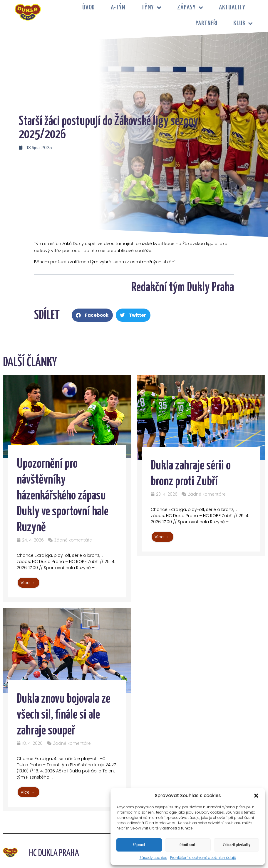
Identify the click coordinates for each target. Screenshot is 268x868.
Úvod (89, 8)
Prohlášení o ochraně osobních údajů (203, 858)
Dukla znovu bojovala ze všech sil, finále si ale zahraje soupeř (63, 715)
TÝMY (151, 8)
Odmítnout (188, 845)
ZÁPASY (190, 8)
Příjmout (139, 845)
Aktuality (232, 8)
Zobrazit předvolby (236, 845)
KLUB (243, 24)
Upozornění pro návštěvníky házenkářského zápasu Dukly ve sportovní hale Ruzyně (63, 496)
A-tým (118, 8)
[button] (256, 796)
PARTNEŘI (207, 24)
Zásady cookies (153, 858)
